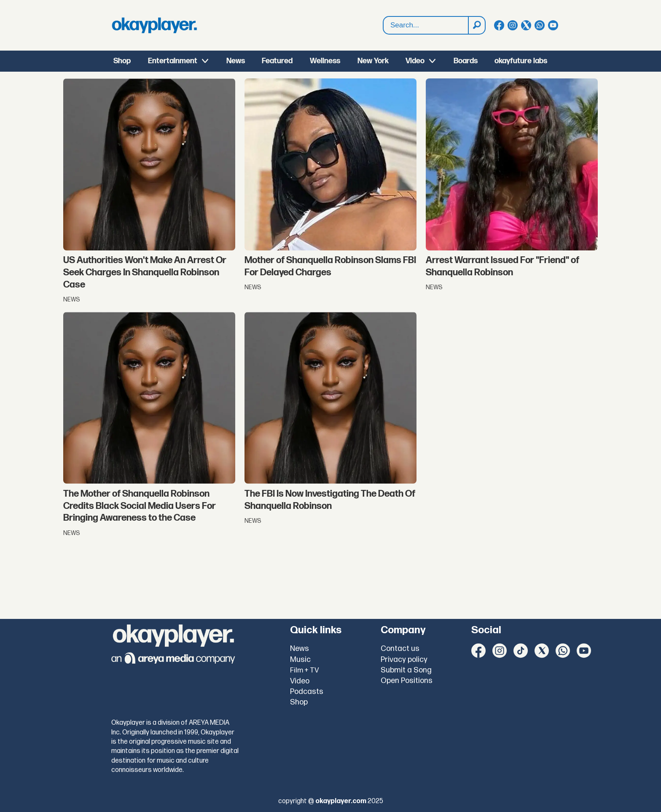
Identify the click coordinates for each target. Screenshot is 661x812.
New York (373, 61)
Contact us (400, 649)
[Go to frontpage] (154, 25)
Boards (466, 61)
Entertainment (173, 61)
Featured (277, 61)
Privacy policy (404, 660)
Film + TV (305, 670)
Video (415, 61)
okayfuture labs (521, 61)
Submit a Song (406, 670)
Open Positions (407, 681)
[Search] (476, 25)
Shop (122, 61)
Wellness (325, 61)
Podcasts (307, 692)
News (236, 61)
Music (300, 660)
